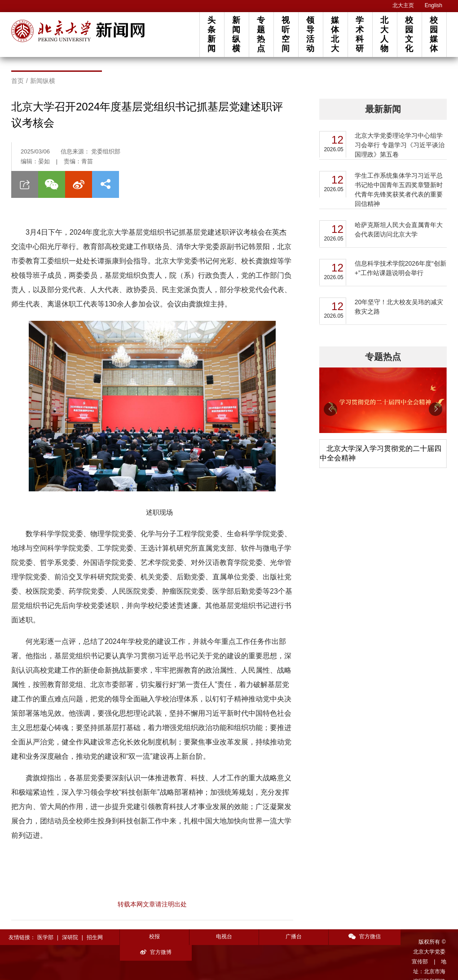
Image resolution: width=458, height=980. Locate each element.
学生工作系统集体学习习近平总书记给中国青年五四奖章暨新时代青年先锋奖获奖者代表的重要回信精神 (399, 190)
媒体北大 (335, 34)
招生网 (95, 937)
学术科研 (360, 34)
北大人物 (384, 34)
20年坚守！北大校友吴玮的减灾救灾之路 (399, 307)
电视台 (221, 936)
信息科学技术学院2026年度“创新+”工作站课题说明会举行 (401, 268)
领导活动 (310, 34)
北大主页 (403, 5)
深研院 (70, 937)
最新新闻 (383, 109)
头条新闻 (211, 34)
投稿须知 (149, 967)
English (434, 5)
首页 (18, 81)
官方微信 (357, 936)
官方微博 (424, 936)
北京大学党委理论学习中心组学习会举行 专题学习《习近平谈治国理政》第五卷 (400, 145)
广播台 (289, 936)
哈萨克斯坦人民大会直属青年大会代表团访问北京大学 (399, 230)
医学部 (45, 937)
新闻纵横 (236, 34)
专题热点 (261, 34)
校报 (154, 936)
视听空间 (286, 34)
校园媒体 (434, 34)
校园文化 (409, 34)
